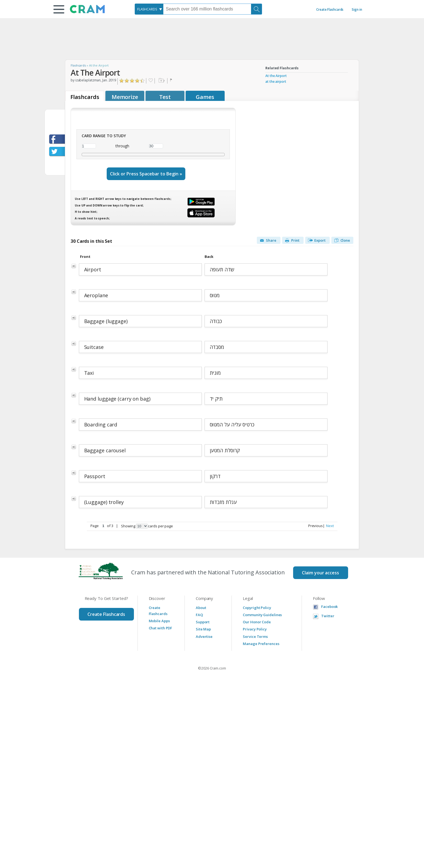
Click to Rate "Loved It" (143, 81)
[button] (59, 9)
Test (165, 97)
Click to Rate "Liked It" (132, 81)
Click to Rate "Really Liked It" (137, 81)
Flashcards (78, 65)
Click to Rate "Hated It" (122, 81)
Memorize (125, 97)
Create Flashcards (330, 9)
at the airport (276, 82)
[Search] (257, 9)
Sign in (357, 9)
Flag (172, 81)
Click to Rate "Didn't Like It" (127, 81)
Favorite (150, 81)
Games (205, 97)
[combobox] (149, 9)
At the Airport (276, 76)
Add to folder (161, 81)
